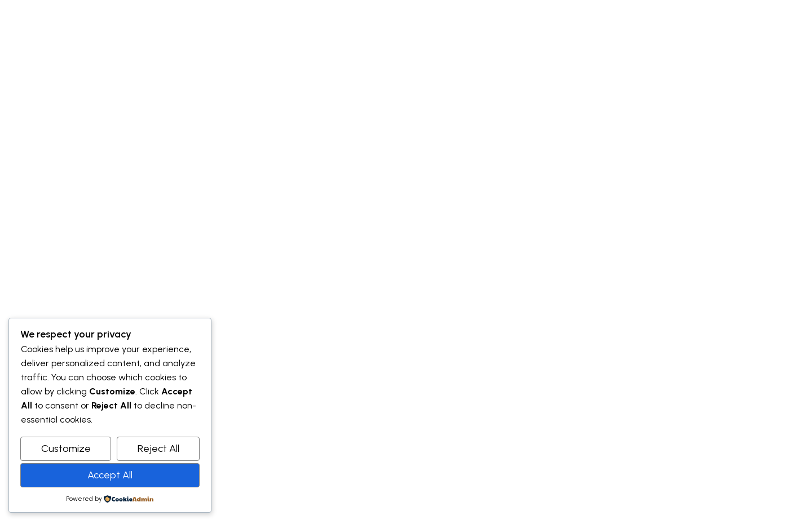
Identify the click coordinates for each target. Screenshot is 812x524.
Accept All (110, 475)
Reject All (158, 448)
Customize (66, 448)
